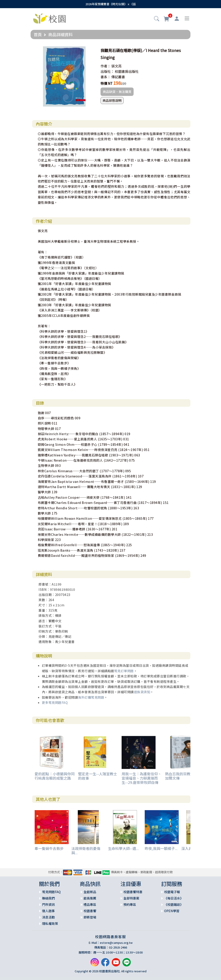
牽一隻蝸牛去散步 (49, 848)
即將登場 (90, 917)
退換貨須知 (142, 692)
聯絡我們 (48, 898)
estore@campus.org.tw (116, 943)
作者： (106, 66)
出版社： (107, 71)
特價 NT (107, 83)
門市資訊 (48, 904)
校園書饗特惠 (133, 892)
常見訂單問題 (124, 671)
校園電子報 (172, 892)
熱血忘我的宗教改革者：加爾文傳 (185, 776)
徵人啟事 (48, 911)
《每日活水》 (174, 898)
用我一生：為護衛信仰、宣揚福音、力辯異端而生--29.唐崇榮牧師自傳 (142, 778)
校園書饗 (90, 911)
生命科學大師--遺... (123, 848)
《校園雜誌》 (174, 904)
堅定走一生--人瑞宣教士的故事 (98, 776)
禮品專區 (90, 904)
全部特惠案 (131, 898)
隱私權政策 (50, 923)
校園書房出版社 (127, 71)
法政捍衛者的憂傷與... (86, 851)
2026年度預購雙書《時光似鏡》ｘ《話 (111, 4)
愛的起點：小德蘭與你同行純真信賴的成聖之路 (55, 776)
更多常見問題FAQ (55, 702)
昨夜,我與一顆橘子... (161, 848)
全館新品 (90, 892)
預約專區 (130, 904)
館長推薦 (90, 898)
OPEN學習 (172, 911)
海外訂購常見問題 (91, 697)
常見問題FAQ (51, 892)
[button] (157, 19)
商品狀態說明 (112, 100)
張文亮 (117, 66)
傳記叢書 (118, 77)
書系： (106, 77)
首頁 (38, 34)
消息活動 (48, 917)
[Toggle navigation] (187, 18)
